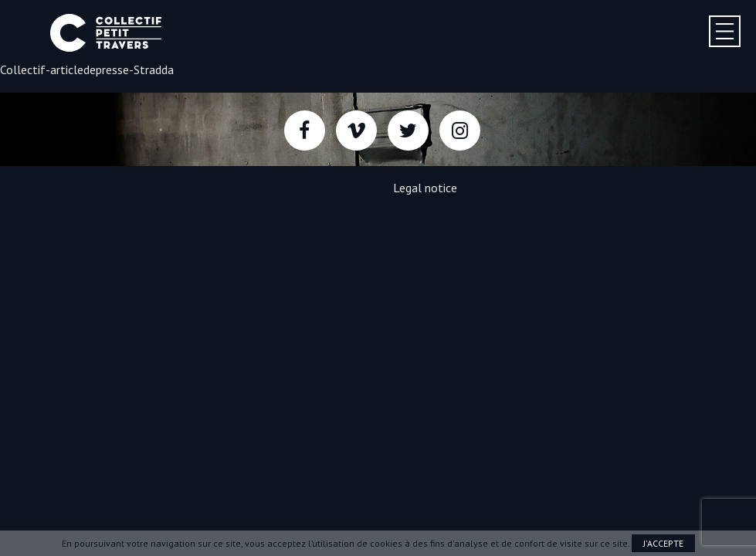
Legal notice (425, 188)
